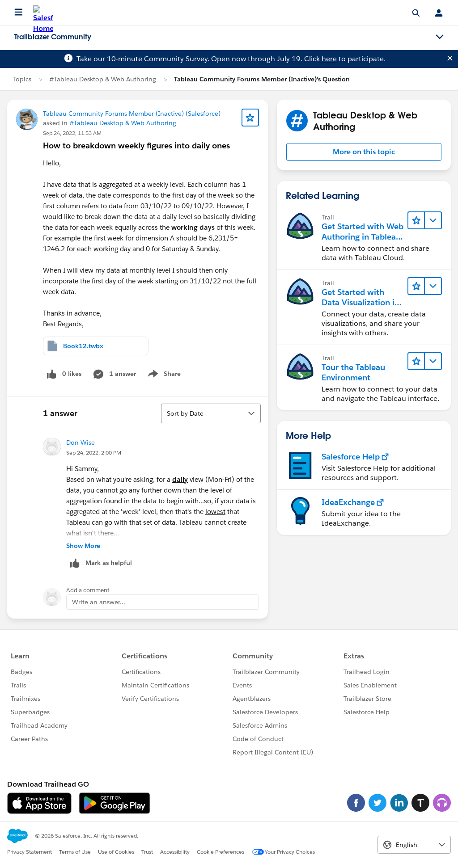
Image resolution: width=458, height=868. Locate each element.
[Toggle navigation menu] (440, 37)
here (329, 59)
